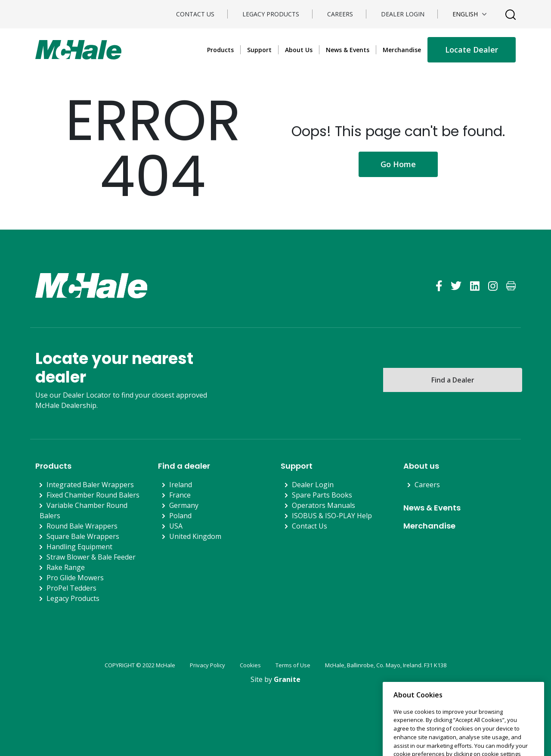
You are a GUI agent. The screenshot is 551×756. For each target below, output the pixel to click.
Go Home (398, 164)
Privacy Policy (207, 665)
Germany (184, 505)
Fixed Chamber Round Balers (93, 495)
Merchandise (402, 50)
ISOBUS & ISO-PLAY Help (332, 516)
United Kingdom (195, 536)
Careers (340, 14)
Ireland (181, 485)
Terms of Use (293, 665)
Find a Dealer (453, 380)
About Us (299, 50)
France (180, 495)
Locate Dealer (472, 50)
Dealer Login (403, 14)
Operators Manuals (323, 505)
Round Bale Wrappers (82, 526)
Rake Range (66, 567)
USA (176, 526)
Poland (180, 516)
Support (259, 50)
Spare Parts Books (322, 495)
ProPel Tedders (71, 588)
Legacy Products (271, 14)
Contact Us (195, 14)
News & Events (348, 50)
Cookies (250, 665)
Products (220, 50)
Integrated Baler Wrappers (90, 485)
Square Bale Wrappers (83, 536)
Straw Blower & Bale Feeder (91, 557)
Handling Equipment (79, 547)
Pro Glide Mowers (75, 578)
